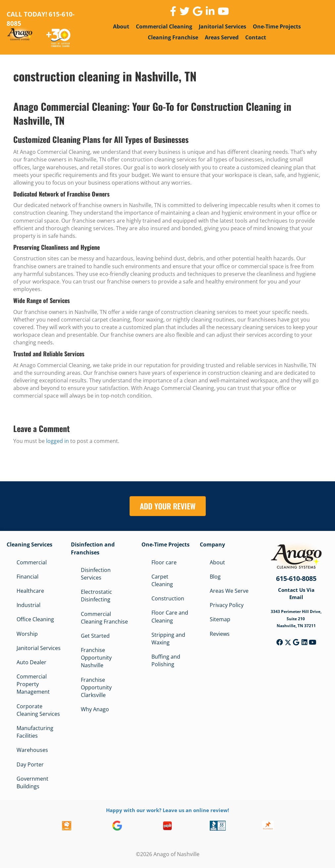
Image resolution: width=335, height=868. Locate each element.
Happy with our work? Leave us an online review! (167, 810)
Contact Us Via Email (296, 593)
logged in (57, 441)
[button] (280, 642)
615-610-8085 (296, 578)
